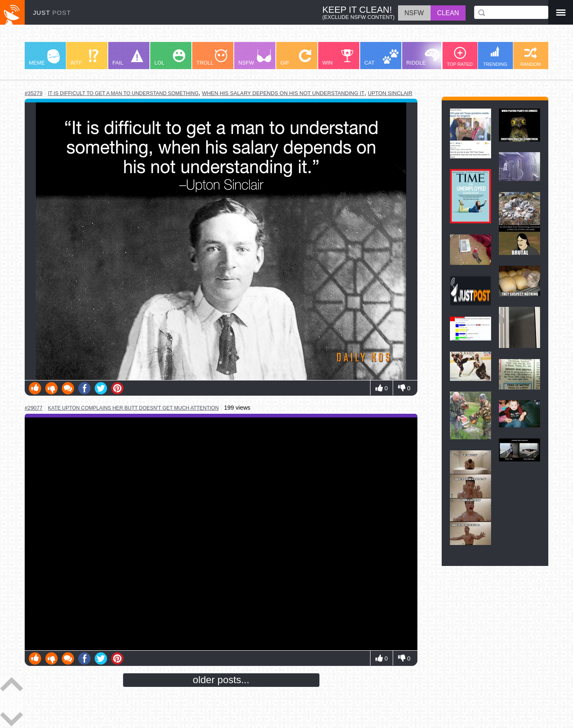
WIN (338, 58)
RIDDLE (423, 57)
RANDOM (531, 57)
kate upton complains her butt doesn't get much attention (133, 408)
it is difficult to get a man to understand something (123, 93)
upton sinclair (390, 93)
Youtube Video (221, 534)
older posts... (221, 680)
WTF (84, 58)
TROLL (212, 58)
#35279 (34, 93)
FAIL (128, 58)
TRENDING (495, 56)
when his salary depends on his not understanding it (283, 93)
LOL (170, 58)
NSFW (255, 58)
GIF (296, 58)
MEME (44, 58)
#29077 (34, 408)
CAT (381, 58)
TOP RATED (460, 57)
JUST (52, 13)
